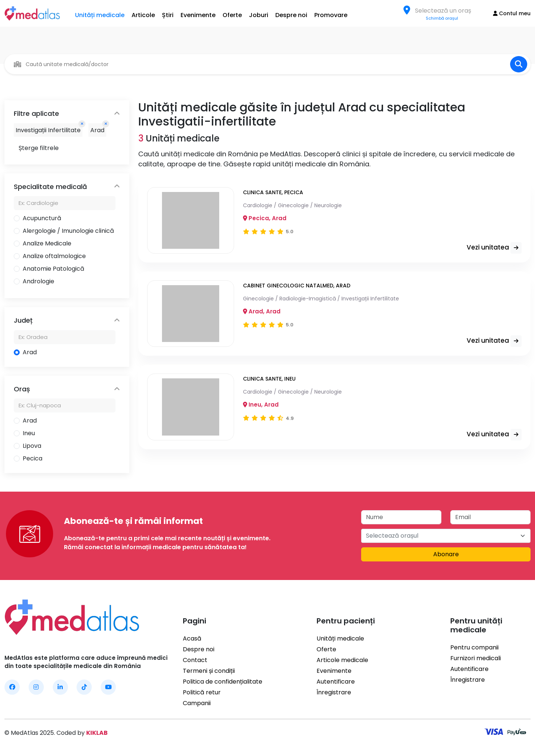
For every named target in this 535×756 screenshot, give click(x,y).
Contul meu (512, 13)
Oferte (232, 15)
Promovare (331, 15)
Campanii (197, 703)
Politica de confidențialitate (223, 682)
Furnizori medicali (476, 658)
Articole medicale (342, 660)
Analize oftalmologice (54, 256)
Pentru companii (474, 647)
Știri (168, 15)
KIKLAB (97, 733)
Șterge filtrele (39, 148)
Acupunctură (42, 218)
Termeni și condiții (209, 671)
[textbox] (445, 11)
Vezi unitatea (494, 248)
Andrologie (38, 281)
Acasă (192, 638)
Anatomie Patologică (53, 269)
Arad (30, 352)
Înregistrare (334, 692)
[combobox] (445, 10)
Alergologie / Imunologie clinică (68, 231)
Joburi (259, 15)
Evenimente (198, 15)
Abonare (446, 554)
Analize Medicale (47, 243)
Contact (195, 660)
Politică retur (202, 692)
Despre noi (291, 15)
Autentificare (336, 682)
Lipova (32, 446)
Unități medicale (100, 15)
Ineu (29, 433)
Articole (143, 15)
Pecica (33, 458)
